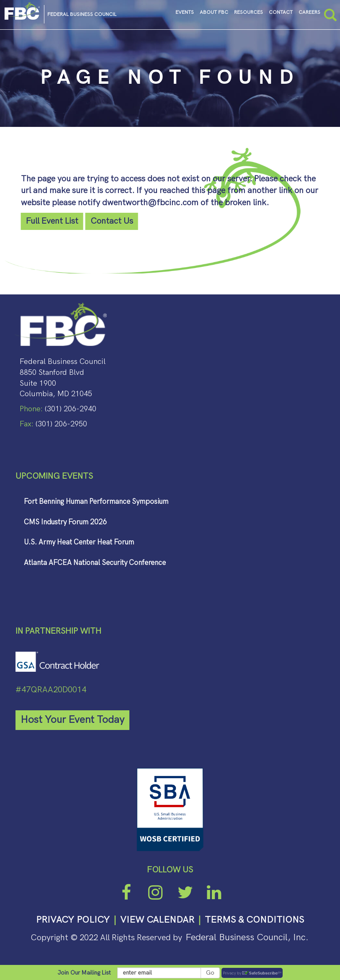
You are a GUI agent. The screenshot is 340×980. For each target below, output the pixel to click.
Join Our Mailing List (84, 973)
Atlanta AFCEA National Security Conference (95, 563)
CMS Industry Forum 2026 (65, 522)
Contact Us (112, 221)
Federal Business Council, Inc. (247, 937)
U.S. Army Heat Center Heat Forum (79, 542)
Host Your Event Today (72, 720)
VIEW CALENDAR (157, 920)
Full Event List (52, 221)
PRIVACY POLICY (73, 920)
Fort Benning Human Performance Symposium (96, 502)
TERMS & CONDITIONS (254, 920)
